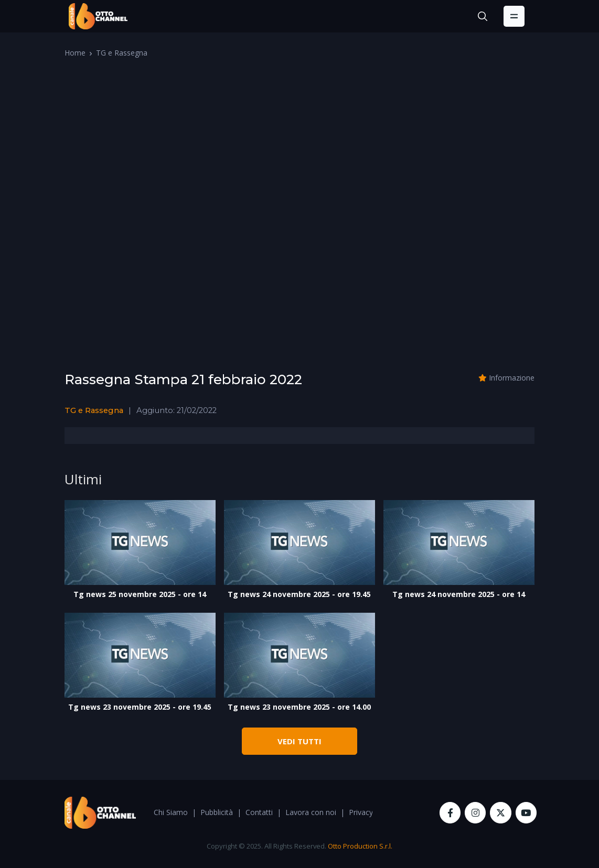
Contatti (259, 812)
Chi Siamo (171, 812)
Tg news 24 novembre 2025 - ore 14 (459, 594)
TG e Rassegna (122, 53)
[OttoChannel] (98, 16)
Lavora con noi (311, 812)
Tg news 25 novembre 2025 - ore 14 (140, 594)
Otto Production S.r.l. (360, 846)
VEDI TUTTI (299, 741)
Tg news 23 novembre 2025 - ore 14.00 (299, 707)
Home (75, 53)
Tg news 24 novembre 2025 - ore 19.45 (299, 594)
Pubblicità (217, 812)
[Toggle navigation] (514, 16)
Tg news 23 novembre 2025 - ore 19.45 (140, 707)
